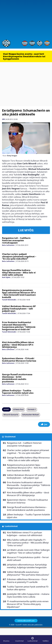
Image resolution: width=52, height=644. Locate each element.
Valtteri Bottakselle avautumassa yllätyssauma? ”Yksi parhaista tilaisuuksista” (28, 573)
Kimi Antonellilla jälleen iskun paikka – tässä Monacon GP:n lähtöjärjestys (18, 345)
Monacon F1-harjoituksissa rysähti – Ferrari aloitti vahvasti (28, 559)
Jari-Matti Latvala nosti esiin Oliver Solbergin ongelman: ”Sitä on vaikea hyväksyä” (28, 551)
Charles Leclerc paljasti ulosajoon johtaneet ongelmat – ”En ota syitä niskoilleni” (19, 256)
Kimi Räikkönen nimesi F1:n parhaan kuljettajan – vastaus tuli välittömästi (25, 534)
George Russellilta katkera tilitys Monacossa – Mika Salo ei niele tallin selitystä (19, 272)
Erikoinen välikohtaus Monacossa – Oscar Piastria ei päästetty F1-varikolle (27, 581)
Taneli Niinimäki (9, 300)
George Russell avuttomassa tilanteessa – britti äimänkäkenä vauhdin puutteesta (17, 378)
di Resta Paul (18, 409)
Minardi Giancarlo (11, 415)
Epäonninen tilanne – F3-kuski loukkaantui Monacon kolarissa (19, 360)
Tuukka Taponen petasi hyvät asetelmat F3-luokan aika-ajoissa (28, 588)
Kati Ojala (6, 277)
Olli (3, 119)
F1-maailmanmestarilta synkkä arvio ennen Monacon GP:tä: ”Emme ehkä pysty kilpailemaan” (28, 604)
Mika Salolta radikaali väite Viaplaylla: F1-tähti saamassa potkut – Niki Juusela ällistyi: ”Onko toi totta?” (28, 543)
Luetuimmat (11, 526)
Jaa (44, 424)
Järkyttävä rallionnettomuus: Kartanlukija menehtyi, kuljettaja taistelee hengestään (27, 566)
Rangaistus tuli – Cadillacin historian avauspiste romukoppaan (16, 240)
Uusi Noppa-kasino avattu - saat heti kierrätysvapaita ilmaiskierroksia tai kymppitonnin (24, 56)
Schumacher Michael (30, 415)
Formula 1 (32, 409)
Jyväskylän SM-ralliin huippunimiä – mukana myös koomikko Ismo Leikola (28, 595)
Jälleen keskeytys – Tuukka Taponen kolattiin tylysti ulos (18, 392)
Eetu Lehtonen (8, 245)
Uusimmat (10, 437)
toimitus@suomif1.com (26, 621)
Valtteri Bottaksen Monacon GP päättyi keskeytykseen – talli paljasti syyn (19, 309)
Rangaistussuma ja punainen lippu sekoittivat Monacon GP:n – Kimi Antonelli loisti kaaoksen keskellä (19, 294)
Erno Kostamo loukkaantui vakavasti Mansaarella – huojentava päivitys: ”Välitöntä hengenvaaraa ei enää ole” (19, 326)
